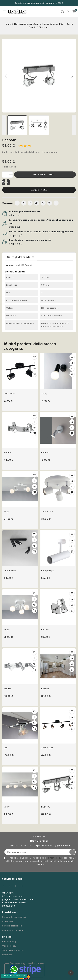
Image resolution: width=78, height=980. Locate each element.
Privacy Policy (54, 858)
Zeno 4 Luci (47, 748)
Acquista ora (39, 190)
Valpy (44, 393)
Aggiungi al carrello (45, 174)
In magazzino (12, 265)
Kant (6, 748)
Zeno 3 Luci (47, 512)
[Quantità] (6, 175)
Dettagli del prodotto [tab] (21, 257)
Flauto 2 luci (10, 571)
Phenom (46, 807)
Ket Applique (48, 571)
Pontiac (8, 453)
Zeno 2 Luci (9, 393)
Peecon (45, 453)
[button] (72, 76)
